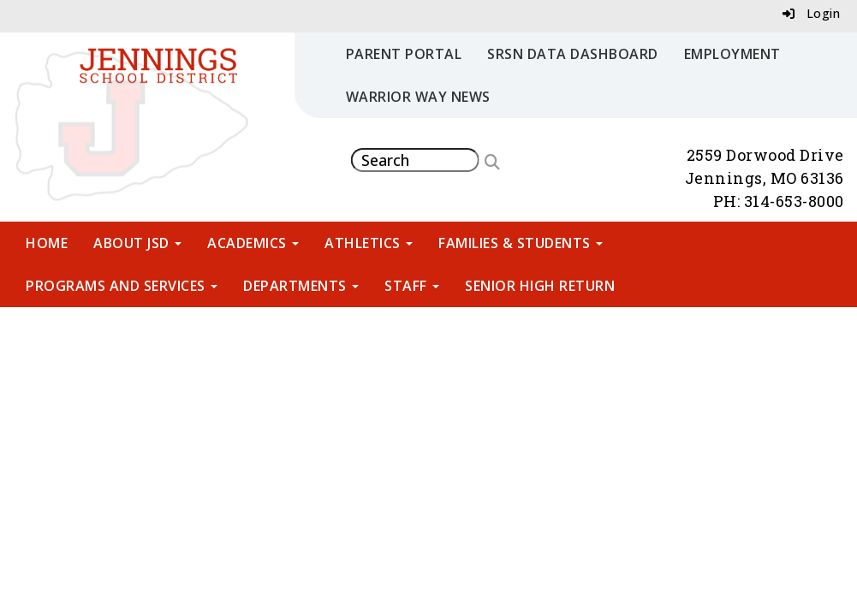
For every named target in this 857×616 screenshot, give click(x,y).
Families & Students (521, 243)
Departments (301, 286)
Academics (253, 243)
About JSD (137, 243)
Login (812, 13)
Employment (732, 54)
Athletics (369, 243)
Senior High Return (540, 286)
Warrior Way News (418, 97)
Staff (412, 286)
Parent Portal (404, 54)
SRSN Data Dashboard (573, 54)
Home (47, 243)
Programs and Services (122, 286)
